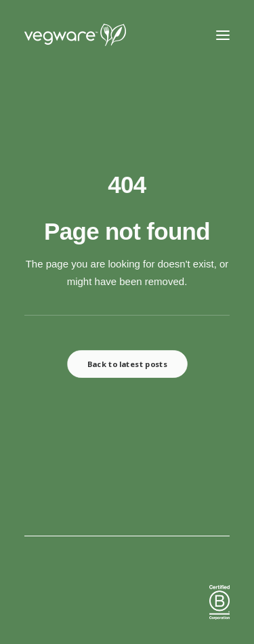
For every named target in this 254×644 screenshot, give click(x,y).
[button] (223, 35)
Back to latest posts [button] (127, 364)
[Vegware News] (101, 35)
